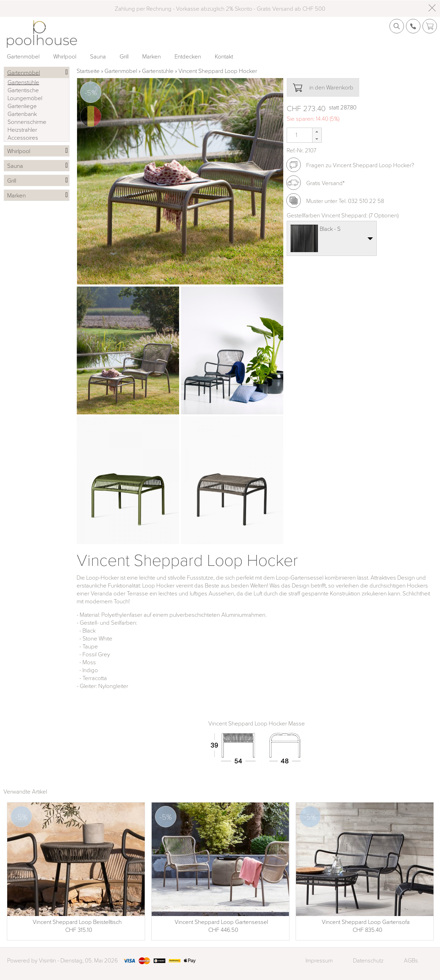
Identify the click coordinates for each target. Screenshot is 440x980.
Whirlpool (65, 56)
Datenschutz (368, 960)
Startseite (88, 71)
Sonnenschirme (27, 122)
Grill (124, 56)
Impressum (319, 960)
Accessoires (23, 137)
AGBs (411, 960)
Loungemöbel (25, 98)
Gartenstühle (158, 71)
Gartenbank (22, 114)
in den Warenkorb (323, 88)
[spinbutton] (296, 135)
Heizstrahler (22, 130)
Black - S (330, 229)
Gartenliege (22, 106)
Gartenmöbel (23, 56)
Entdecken (188, 56)
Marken (152, 56)
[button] (317, 132)
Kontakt (224, 56)
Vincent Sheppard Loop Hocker (218, 71)
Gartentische (23, 90)
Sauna (98, 56)
